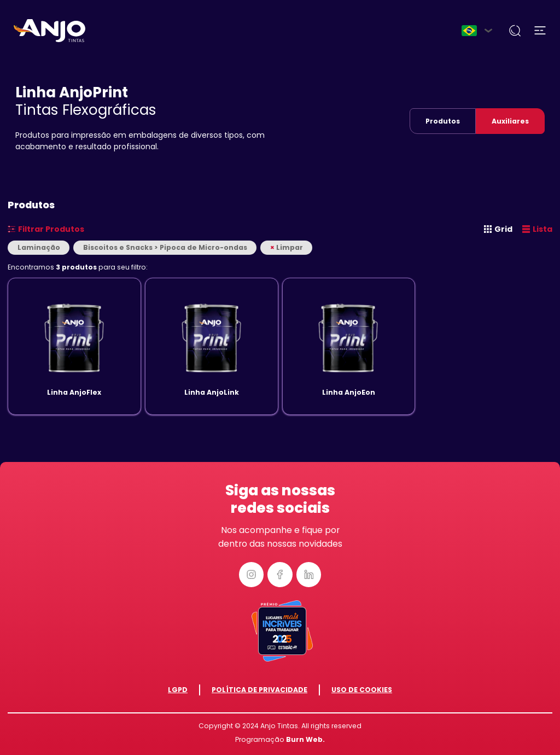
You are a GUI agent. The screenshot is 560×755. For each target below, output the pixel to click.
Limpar (287, 247)
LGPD (178, 690)
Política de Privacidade (259, 690)
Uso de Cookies (362, 690)
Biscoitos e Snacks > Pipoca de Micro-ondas (165, 247)
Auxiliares (510, 121)
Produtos (443, 121)
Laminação (39, 247)
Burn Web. (305, 739)
